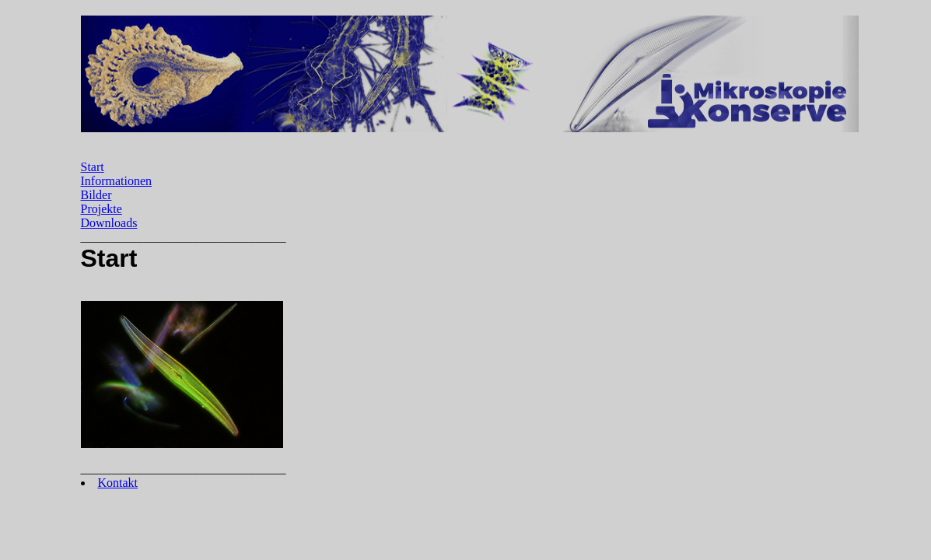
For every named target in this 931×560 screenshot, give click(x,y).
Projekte (101, 209)
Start (93, 167)
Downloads (109, 223)
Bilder (96, 195)
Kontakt (118, 483)
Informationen (117, 181)
